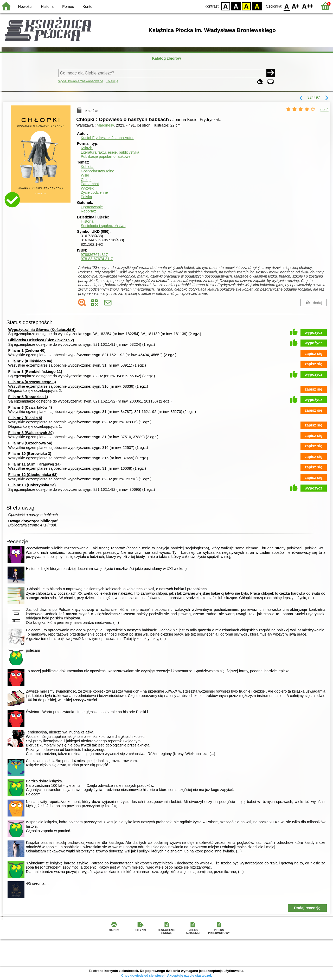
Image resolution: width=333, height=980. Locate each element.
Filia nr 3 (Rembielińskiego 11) (35, 372)
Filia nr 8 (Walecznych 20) (31, 433)
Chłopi (86, 180)
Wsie (85, 175)
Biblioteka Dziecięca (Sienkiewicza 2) (41, 340)
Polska (86, 197)
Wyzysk (87, 188)
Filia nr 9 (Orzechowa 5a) (30, 443)
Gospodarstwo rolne (97, 171)
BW (236, 6)
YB (246, 6)
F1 (296, 6)
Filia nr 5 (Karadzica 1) (28, 397)
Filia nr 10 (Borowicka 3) (30, 454)
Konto (87, 7)
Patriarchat (90, 184)
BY (257, 6)
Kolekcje (112, 81)
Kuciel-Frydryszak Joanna (107, 138)
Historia (47, 7)
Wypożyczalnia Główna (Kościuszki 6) (42, 330)
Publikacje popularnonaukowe (105, 156)
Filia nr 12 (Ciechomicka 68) (33, 475)
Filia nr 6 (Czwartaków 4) (30, 407)
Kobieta (87, 167)
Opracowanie (92, 207)
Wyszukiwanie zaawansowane (81, 81)
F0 (287, 6)
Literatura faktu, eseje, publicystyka (110, 152)
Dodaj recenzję (307, 908)
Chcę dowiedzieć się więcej (143, 975)
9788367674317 (94, 255)
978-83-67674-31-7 (97, 259)
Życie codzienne (94, 192)
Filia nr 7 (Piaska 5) (25, 418)
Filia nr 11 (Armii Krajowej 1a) (35, 464)
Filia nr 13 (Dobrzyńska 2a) (32, 485)
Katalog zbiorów (166, 58)
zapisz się (314, 354)
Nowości (25, 7)
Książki (87, 148)
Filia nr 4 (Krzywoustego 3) (32, 382)
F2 (308, 6)
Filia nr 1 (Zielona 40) (27, 350)
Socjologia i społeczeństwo (103, 226)
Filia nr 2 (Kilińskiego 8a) (30, 361)
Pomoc (68, 7)
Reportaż (88, 211)
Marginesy (105, 125)
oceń (325, 110)
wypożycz (314, 332)
